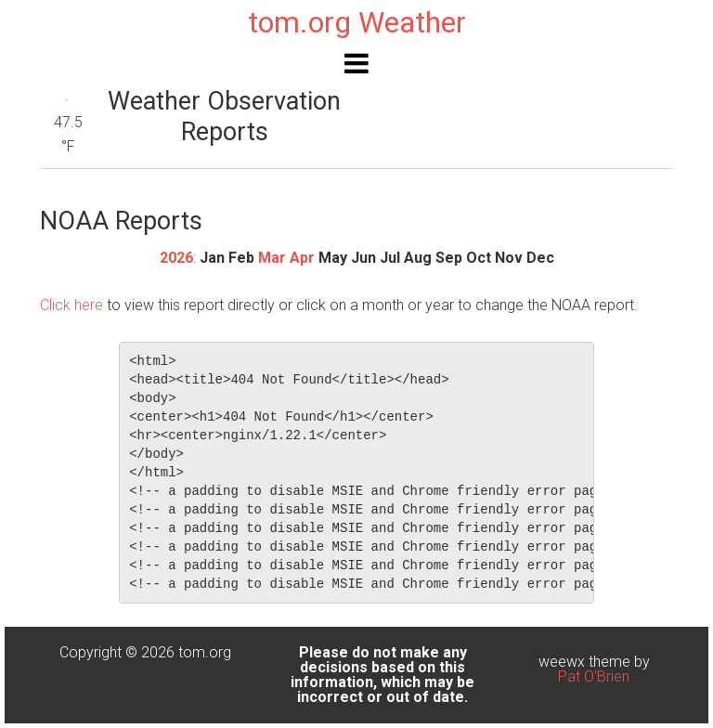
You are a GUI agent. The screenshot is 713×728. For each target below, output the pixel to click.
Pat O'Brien (594, 676)
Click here (71, 305)
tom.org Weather (357, 22)
